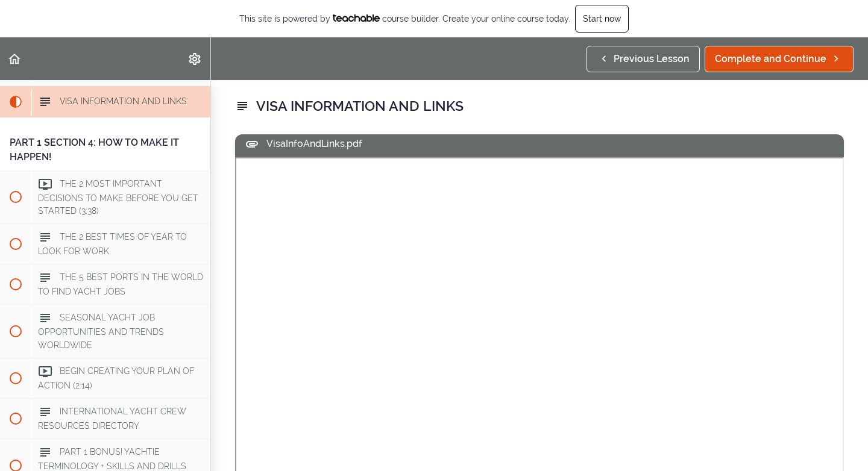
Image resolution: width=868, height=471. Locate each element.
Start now (602, 19)
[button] (15, 59)
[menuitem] (195, 59)
